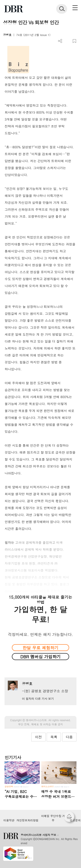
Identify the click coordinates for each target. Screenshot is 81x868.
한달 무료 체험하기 (40, 648)
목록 (54, 737)
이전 (38, 737)
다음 (69, 737)
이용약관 (9, 820)
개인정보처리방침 (27, 820)
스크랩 (74, 41)
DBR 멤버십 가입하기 (40, 656)
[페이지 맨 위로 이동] (70, 818)
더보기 (60, 41)
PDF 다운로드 (67, 41)
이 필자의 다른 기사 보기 (38, 699)
